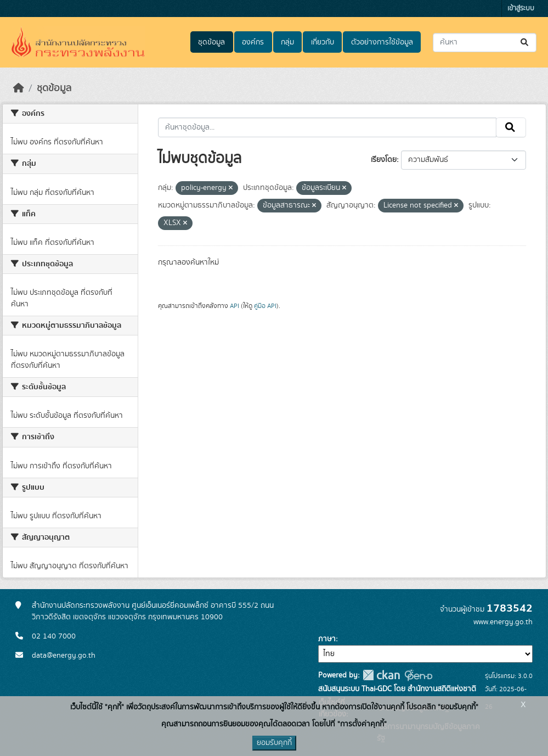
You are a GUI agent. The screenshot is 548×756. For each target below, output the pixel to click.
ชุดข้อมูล (211, 42)
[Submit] (525, 43)
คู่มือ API (265, 306)
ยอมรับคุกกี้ (274, 743)
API (235, 306)
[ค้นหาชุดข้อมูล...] (485, 43)
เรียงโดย (384, 160)
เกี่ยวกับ (323, 42)
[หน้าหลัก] (19, 88)
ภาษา (327, 639)
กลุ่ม (287, 42)
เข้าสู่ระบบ (521, 9)
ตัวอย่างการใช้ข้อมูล (382, 42)
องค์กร (253, 42)
